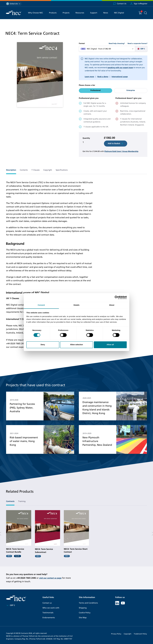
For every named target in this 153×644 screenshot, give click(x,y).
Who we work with (51, 608)
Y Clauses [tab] (35, 170)
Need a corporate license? (137, 43)
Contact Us (120, 4)
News (106, 13)
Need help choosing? (117, 43)
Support (94, 13)
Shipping (83, 608)
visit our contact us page (51, 578)
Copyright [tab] (48, 170)
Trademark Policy (140, 634)
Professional (96, 90)
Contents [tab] (24, 170)
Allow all (110, 345)
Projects (66, 13)
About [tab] (112, 305)
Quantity (86, 138)
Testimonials (48, 613)
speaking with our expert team (120, 68)
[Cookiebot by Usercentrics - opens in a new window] (116, 297)
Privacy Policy (116, 634)
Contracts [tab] (10, 501)
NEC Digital (119, 13)
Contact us (47, 603)
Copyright (127, 634)
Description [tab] (11, 170)
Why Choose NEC (35, 13)
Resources (80, 13)
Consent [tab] (41, 305)
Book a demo (103, 77)
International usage (120, 77)
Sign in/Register (139, 4)
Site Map (83, 618)
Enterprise (131, 90)
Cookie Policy (85, 613)
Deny (43, 345)
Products (53, 13)
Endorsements (49, 618)
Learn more (89, 77)
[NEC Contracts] (14, 13)
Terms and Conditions (88, 603)
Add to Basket (116, 144)
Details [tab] (76, 305)
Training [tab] (22, 501)
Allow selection (76, 345)
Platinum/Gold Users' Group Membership (121, 151)
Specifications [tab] (62, 170)
